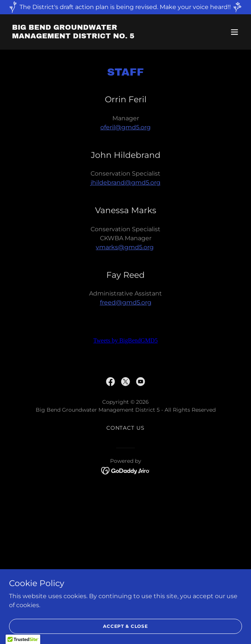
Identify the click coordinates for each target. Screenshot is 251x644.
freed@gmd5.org (126, 302)
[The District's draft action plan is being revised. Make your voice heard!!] (125, 7)
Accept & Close (125, 626)
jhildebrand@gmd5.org (125, 183)
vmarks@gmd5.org (125, 247)
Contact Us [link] (126, 428)
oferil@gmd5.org (125, 127)
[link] (91, 36)
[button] (234, 32)
